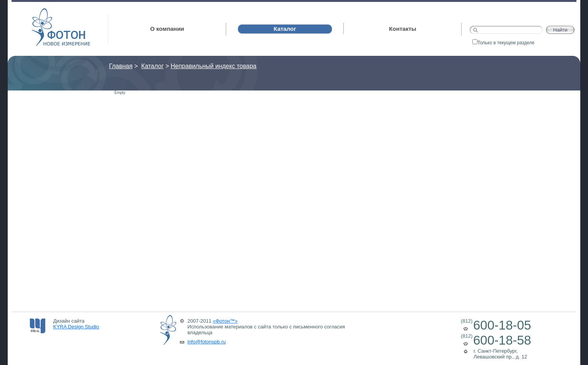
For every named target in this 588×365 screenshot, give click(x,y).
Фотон (42, 12)
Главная (121, 66)
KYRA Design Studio (76, 327)
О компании (167, 29)
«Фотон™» (225, 321)
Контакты (403, 29)
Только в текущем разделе (503, 43)
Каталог (153, 66)
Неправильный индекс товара (213, 66)
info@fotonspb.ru (207, 342)
